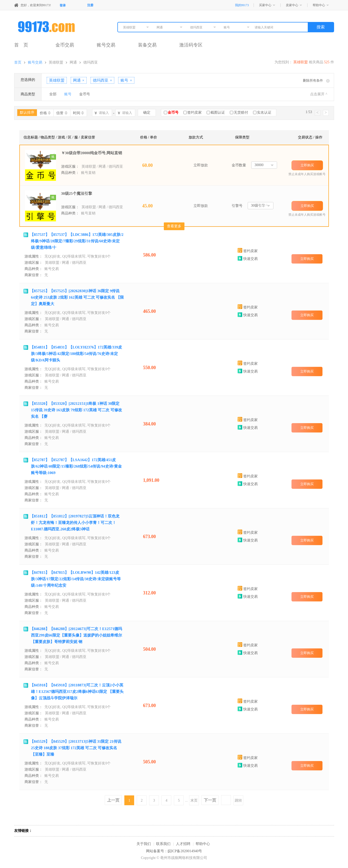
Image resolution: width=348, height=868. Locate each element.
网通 (73, 62)
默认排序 (27, 113)
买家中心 (265, 5)
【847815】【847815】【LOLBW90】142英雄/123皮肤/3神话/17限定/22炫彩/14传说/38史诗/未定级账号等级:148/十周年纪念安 (75, 579)
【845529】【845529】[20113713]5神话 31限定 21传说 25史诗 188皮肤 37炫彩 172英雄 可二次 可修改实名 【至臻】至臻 (76, 748)
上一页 (113, 800)
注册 (90, 5)
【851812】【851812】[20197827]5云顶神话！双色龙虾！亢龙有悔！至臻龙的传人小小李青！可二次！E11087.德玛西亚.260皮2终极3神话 (75, 523)
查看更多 (174, 226)
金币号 (85, 94)
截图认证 (218, 113)
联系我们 (163, 844)
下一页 (210, 800)
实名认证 (264, 113)
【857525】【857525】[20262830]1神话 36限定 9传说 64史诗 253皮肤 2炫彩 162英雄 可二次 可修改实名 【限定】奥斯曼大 (77, 297)
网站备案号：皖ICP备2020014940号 (174, 851)
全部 (53, 94)
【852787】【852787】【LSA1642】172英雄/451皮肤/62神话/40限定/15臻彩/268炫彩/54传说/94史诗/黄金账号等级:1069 (76, 466)
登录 (63, 5)
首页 (18, 62)
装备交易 (147, 45)
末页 (194, 800)
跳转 (238, 800)
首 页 (21, 45)
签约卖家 (195, 113)
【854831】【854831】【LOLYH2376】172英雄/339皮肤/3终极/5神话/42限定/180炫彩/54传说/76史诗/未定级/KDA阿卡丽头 (76, 354)
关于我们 (144, 844)
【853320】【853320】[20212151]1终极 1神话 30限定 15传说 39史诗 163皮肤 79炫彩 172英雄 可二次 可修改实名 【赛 (76, 410)
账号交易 (106, 45)
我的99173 (242, 5)
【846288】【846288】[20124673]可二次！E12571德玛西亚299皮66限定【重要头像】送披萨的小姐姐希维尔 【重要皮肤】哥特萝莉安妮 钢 (76, 635)
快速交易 (248, 259)
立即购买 (307, 165)
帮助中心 (319, 5)
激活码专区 (191, 45)
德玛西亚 (91, 62)
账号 (68, 94)
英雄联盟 (56, 62)
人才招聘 (183, 844)
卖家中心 (292, 5)
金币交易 (65, 45)
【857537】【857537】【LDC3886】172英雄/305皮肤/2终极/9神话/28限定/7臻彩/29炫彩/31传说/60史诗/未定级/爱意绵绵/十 (77, 241)
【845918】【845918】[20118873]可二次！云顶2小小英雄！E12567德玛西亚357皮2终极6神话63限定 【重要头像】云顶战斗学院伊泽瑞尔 (77, 692)
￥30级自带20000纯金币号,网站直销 (92, 153)
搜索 (321, 27)
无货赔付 (241, 113)
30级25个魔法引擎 (77, 193)
